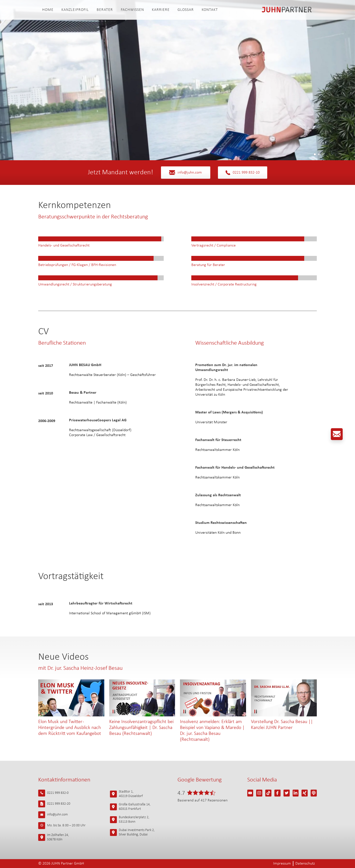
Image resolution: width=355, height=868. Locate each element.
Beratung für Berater (208, 265)
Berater (105, 10)
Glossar (186, 10)
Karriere (161, 10)
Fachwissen (132, 10)
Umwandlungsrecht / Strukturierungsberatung (75, 284)
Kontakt (210, 10)
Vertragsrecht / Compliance (213, 246)
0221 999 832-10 (243, 173)
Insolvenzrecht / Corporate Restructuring (224, 284)
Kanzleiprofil (75, 10)
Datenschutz (305, 864)
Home (48, 10)
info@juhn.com (186, 173)
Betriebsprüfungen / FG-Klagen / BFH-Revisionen (77, 265)
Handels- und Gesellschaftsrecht (64, 246)
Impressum (282, 864)
